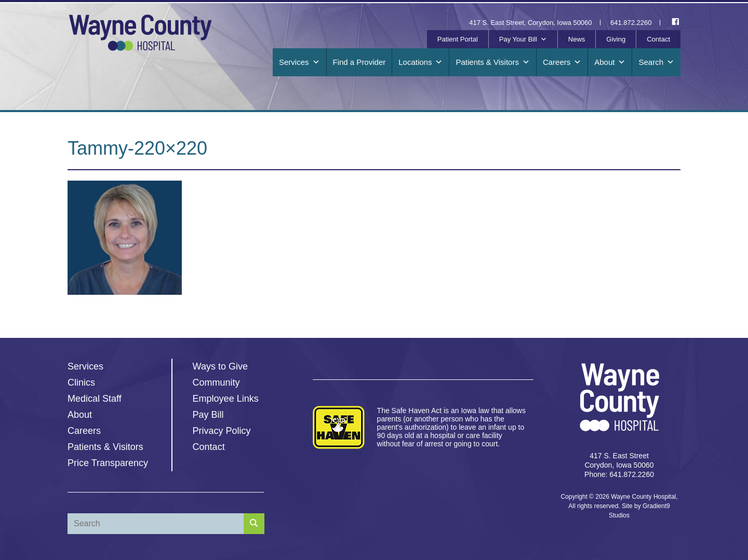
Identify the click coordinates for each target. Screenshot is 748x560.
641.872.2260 (631, 23)
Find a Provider (359, 62)
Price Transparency (108, 463)
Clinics (81, 383)
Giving (616, 39)
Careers (562, 62)
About (610, 62)
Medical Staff (95, 399)
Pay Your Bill (523, 39)
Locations (420, 62)
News (577, 39)
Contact (658, 39)
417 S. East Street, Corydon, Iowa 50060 (530, 23)
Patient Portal (458, 39)
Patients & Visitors (492, 62)
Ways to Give (220, 366)
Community (216, 383)
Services (299, 62)
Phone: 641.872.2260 (619, 474)
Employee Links (226, 399)
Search (656, 62)
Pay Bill (208, 415)
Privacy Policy (222, 431)
